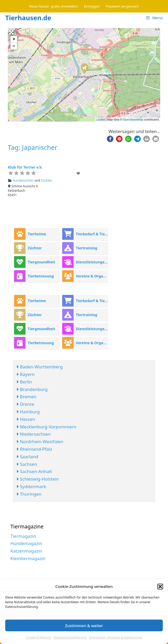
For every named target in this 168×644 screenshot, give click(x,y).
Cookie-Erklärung (38, 637)
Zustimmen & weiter (84, 626)
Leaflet (101, 119)
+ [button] (14, 39)
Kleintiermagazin (28, 558)
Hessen (26, 419)
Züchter (47, 180)
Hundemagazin (26, 543)
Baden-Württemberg (40, 367)
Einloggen (92, 6)
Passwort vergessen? (122, 6)
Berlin (24, 382)
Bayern (25, 374)
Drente (25, 404)
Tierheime (37, 234)
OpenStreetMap (133, 119)
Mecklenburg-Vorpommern (46, 427)
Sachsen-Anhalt (34, 471)
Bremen (26, 397)
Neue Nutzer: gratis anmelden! (53, 6)
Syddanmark (31, 486)
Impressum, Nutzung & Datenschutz (116, 637)
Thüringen (29, 494)
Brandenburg (32, 389)
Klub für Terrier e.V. (25, 167)
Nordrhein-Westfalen (40, 441)
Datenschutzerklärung (70, 637)
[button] (160, 587)
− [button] (14, 46)
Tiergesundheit (41, 262)
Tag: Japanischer (33, 147)
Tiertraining (86, 248)
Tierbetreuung (41, 276)
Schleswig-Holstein (38, 479)
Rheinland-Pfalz (34, 449)
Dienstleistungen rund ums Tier (92, 262)
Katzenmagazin (26, 551)
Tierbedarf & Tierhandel (92, 234)
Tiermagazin (23, 536)
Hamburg (28, 412)
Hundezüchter (23, 180)
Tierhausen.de (28, 18)
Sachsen (27, 464)
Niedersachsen (34, 434)
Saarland (27, 457)
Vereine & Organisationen (92, 276)
